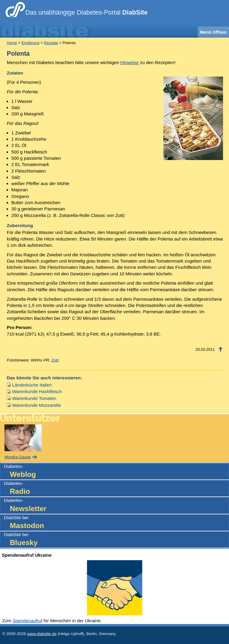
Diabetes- (116, 472)
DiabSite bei (116, 523)
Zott (55, 360)
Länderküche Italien (32, 385)
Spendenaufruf (27, 621)
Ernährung (30, 43)
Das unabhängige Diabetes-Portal (86, 13)
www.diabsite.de (42, 634)
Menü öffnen (213, 32)
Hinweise (130, 62)
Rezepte (51, 43)
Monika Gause (18, 457)
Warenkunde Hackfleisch (37, 391)
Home (12, 43)
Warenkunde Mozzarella (37, 405)
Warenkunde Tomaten (34, 398)
